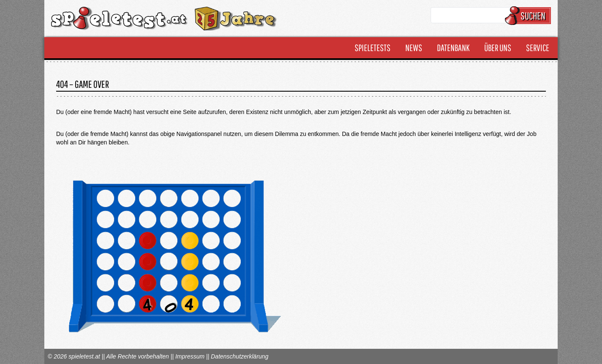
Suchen (529, 16)
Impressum (190, 356)
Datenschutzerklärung (239, 356)
